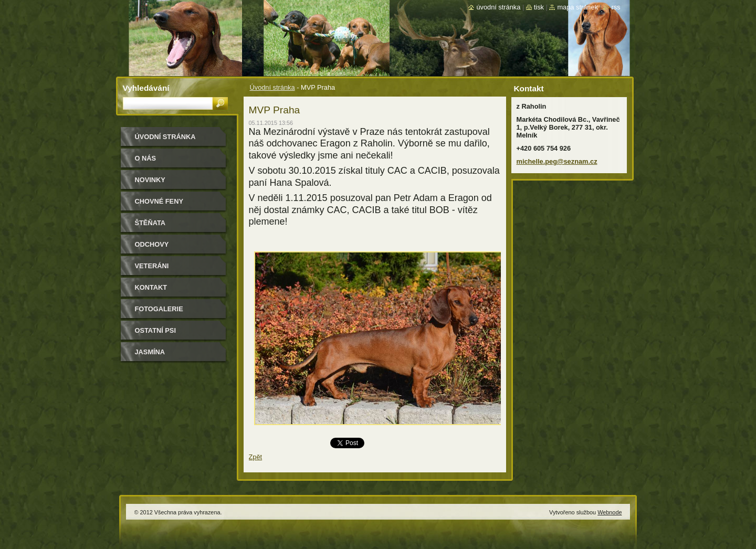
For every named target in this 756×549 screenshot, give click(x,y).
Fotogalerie (159, 309)
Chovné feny (159, 201)
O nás (146, 158)
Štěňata (150, 223)
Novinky (150, 180)
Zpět (256, 457)
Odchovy (152, 244)
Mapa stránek (577, 7)
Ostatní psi (155, 330)
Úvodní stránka (272, 87)
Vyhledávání (146, 88)
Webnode (610, 512)
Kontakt (151, 287)
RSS (616, 7)
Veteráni (152, 266)
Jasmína (150, 352)
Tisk (539, 7)
